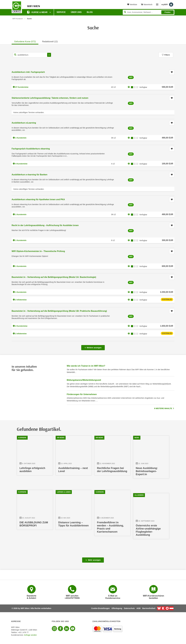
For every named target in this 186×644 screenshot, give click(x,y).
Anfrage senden (30, 635)
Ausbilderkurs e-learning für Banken (30, 175)
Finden (168, 12)
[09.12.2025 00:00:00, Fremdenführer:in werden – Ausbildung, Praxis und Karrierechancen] (112, 514)
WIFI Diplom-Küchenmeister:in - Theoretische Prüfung (38, 251)
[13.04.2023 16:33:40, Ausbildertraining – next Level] (74, 457)
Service (61, 12)
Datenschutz (129, 608)
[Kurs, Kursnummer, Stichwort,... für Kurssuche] (32, 55)
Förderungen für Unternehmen (82, 394)
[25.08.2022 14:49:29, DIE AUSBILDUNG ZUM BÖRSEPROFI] (35, 511)
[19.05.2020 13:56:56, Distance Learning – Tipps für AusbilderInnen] (74, 511)
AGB (139, 608)
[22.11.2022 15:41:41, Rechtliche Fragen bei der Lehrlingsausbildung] (112, 457)
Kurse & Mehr (38, 12)
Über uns (76, 12)
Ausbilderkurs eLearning (24, 123)
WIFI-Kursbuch (18, 19)
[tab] (25, 41)
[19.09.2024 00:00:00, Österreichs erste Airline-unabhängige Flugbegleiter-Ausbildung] (151, 517)
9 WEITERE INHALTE (164, 408)
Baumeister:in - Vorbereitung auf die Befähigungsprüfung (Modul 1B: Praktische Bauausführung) (59, 311)
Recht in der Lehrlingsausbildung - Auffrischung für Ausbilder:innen (45, 225)
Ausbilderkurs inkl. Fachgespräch (28, 72)
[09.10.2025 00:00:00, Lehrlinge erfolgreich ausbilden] (35, 457)
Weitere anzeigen (93, 347)
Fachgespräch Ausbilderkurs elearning (31, 149)
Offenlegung (117, 608)
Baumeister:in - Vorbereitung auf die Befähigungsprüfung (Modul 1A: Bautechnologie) (54, 277)
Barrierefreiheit (149, 608)
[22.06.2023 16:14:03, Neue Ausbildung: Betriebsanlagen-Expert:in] (151, 458)
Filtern (166, 55)
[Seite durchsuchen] (149, 12)
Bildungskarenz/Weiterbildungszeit (84, 380)
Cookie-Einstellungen (100, 608)
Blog (90, 12)
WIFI (131, 77)
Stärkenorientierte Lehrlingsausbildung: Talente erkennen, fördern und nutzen (50, 98)
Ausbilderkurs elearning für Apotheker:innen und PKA (38, 199)
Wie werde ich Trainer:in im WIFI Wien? (86, 366)
